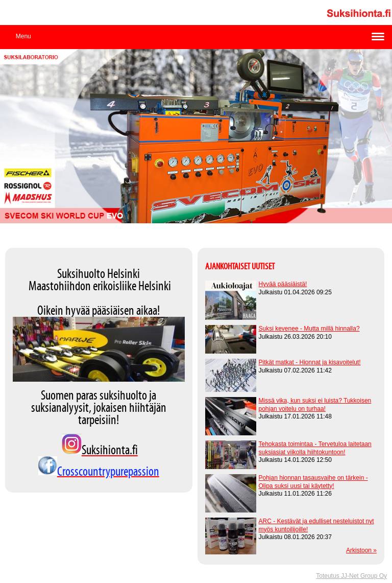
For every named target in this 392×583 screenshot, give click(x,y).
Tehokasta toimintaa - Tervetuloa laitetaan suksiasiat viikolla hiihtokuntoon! (315, 448)
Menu (23, 36)
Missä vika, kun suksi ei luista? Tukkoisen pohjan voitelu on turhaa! (315, 405)
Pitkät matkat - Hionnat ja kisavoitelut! (310, 362)
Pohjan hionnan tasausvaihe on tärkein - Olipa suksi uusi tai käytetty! (313, 482)
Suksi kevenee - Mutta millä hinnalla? (309, 329)
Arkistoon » (361, 550)
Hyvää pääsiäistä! (283, 284)
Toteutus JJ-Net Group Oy (351, 576)
